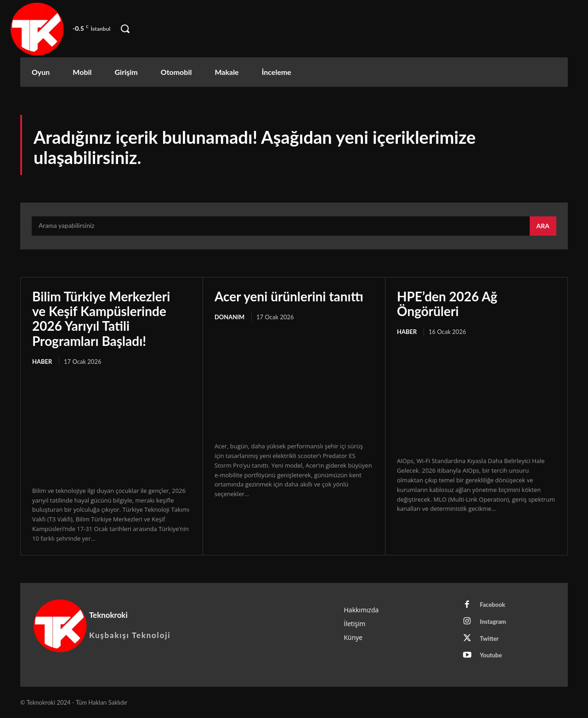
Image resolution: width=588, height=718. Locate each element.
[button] (125, 29)
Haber (42, 362)
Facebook (493, 605)
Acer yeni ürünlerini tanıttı (289, 296)
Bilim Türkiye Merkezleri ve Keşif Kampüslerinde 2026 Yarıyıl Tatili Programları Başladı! (101, 319)
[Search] (543, 226)
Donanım (230, 317)
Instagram (493, 622)
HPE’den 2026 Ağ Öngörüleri (447, 304)
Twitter (489, 639)
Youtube (491, 656)
